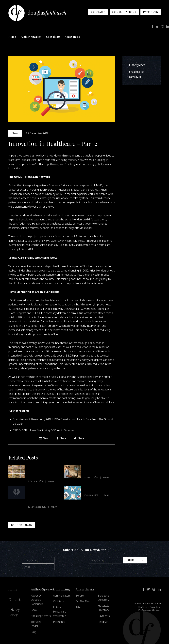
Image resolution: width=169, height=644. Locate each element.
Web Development (145, 610)
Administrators (62, 596)
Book (34, 610)
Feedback (104, 622)
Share (61, 438)
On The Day (83, 601)
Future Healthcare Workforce (60, 612)
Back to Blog (22, 525)
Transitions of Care (99, 490)
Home (12, 37)
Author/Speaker (31, 37)
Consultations (124, 12)
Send (44, 438)
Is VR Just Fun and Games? (98, 470)
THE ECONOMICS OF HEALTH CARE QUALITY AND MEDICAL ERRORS (42, 495)
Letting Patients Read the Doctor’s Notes (41, 472)
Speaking (135, 72)
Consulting (53, 37)
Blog (34, 632)
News (15, 133)
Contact (98, 12)
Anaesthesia (72, 37)
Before (80, 596)
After (79, 607)
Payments (151, 12)
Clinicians (59, 601)
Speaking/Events (41, 616)
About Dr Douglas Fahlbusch (37, 600)
